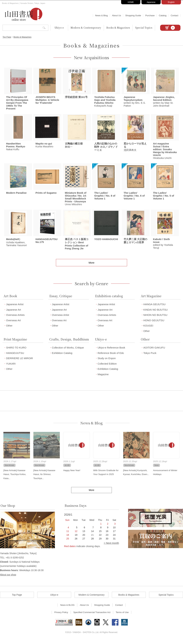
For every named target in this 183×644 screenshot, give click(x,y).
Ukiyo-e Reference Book (111, 351)
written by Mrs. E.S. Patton (135, 102)
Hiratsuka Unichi (165, 153)
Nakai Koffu (16, 148)
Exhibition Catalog (62, 357)
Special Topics (144, 28)
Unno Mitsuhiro (76, 201)
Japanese (151, 2)
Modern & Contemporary (86, 28)
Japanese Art (14, 314)
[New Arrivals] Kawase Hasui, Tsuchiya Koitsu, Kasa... (15, 478)
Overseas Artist (60, 319)
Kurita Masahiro (44, 147)
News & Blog (101, 15)
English (171, 2)
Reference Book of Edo (111, 357)
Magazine (103, 378)
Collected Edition (107, 368)
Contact (174, 15)
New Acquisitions (91, 58)
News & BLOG (67, 609)
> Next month (111, 547)
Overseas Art (13, 324)
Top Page (7, 37)
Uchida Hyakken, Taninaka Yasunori (16, 246)
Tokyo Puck (150, 357)
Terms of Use (122, 616)
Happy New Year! (72, 474)
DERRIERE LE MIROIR (19, 362)
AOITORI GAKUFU (154, 351)
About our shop (8, 578)
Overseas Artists (15, 319)
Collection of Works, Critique (68, 351)
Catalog (163, 15)
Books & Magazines (118, 28)
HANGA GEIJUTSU (154, 308)
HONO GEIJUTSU (154, 324)
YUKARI (11, 368)
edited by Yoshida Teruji (163, 247)
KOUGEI (148, 329)
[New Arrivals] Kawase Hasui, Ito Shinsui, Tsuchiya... (44, 478)
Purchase (150, 15)
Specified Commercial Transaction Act (92, 616)
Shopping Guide (133, 15)
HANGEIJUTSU (15, 357)
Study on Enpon (107, 362)
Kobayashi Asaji (105, 102)
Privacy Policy (61, 616)
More (91, 267)
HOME (131, 2)
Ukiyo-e (59, 28)
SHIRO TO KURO (16, 351)
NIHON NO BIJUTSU (155, 319)
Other (9, 329)
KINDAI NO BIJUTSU (155, 314)
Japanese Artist (15, 308)
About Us (116, 15)
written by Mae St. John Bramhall (164, 102)
